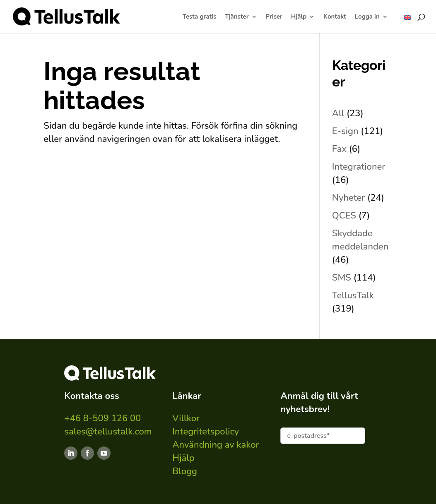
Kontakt (335, 17)
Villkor (186, 418)
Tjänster (237, 17)
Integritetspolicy (206, 432)
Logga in (367, 17)
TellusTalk (353, 295)
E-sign (345, 131)
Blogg (185, 471)
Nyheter (349, 198)
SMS (342, 278)
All (338, 113)
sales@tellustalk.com (108, 432)
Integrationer (359, 167)
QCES (344, 216)
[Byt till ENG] (407, 17)
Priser (274, 17)
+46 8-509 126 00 (102, 418)
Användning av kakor (216, 445)
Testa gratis (200, 17)
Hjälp (299, 17)
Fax (339, 149)
